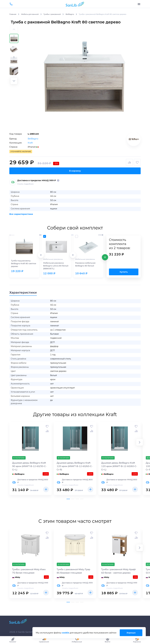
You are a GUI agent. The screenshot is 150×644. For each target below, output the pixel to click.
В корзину (75, 171)
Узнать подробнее (25, 184)
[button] (14, 81)
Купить (124, 272)
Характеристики (23, 293)
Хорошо (131, 633)
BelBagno (33, 139)
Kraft (30, 143)
